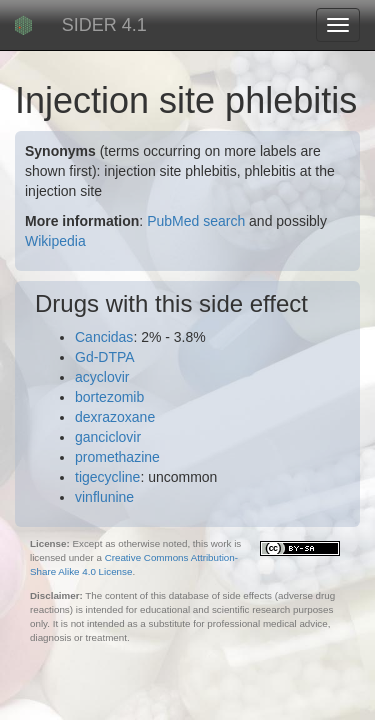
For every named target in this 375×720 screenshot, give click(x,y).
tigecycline (107, 477)
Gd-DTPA (105, 357)
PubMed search (196, 221)
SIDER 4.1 (104, 25)
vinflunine (104, 497)
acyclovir (102, 377)
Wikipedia (55, 241)
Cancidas (104, 337)
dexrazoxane (115, 417)
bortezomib (109, 397)
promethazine (117, 457)
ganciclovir (108, 437)
